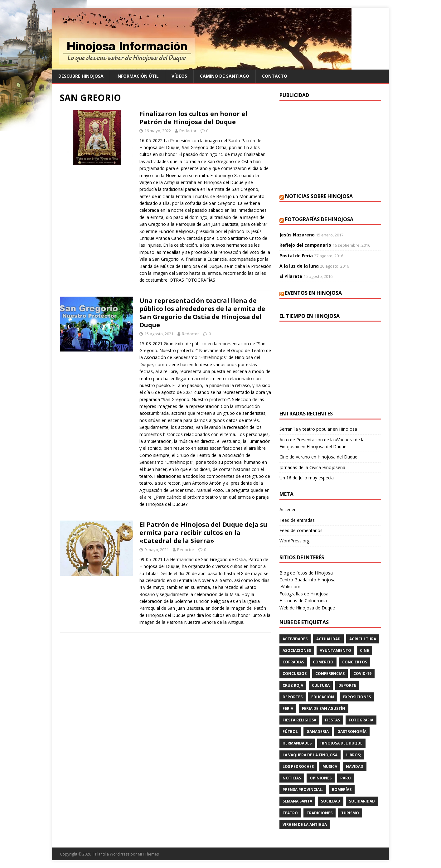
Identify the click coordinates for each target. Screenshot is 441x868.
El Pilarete (291, 276)
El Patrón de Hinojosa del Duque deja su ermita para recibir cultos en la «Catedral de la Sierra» (203, 533)
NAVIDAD (355, 766)
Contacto (275, 76)
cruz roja (293, 685)
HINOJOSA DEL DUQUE (341, 743)
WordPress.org (294, 541)
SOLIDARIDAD (362, 801)
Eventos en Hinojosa (313, 293)
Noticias (292, 778)
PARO (346, 778)
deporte (347, 685)
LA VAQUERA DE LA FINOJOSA (310, 755)
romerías (342, 790)
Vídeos (179, 76)
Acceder (288, 509)
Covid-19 (362, 674)
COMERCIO (323, 662)
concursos (295, 674)
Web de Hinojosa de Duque (307, 608)
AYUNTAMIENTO (335, 650)
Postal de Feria (296, 256)
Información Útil (138, 76)
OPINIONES (321, 778)
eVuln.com (290, 587)
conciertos (355, 662)
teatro (290, 813)
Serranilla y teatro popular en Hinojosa (318, 429)
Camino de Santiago (225, 76)
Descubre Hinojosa (81, 76)
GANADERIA (318, 732)
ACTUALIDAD (328, 639)
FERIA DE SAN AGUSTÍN (324, 708)
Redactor (188, 131)
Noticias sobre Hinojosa (319, 196)
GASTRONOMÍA (352, 732)
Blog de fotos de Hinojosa (306, 573)
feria (288, 708)
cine (364, 650)
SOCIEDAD (331, 801)
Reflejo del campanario (305, 245)
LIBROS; (354, 755)
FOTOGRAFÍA (361, 720)
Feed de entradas (297, 520)
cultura (321, 685)
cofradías (293, 662)
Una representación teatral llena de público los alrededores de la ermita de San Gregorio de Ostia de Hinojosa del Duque (202, 313)
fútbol (290, 732)
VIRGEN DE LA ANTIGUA (305, 824)
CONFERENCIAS (330, 674)
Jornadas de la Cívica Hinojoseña (312, 467)
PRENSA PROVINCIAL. (303, 790)
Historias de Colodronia (303, 601)
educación (323, 697)
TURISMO (350, 813)
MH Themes (148, 854)
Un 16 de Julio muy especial (307, 478)
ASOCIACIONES (297, 650)
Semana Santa (297, 801)
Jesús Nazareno (297, 235)
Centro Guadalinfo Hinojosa (308, 580)
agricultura (363, 639)
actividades (295, 639)
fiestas (332, 720)
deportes (293, 697)
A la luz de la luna (299, 266)
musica (330, 766)
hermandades (297, 743)
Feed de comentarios (301, 530)
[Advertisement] (330, 146)
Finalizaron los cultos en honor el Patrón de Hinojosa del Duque (193, 118)
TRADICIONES (320, 813)
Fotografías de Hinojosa (319, 219)
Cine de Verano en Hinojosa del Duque (318, 457)
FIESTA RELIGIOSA (299, 720)
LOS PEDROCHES (298, 766)
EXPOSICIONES (357, 697)
